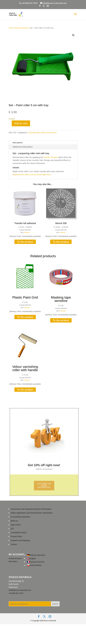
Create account (15, 558)
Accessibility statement (20, 517)
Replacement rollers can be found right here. (32, 174)
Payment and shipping (20, 540)
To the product (25, 242)
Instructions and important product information (31, 509)
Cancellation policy (18, 532)
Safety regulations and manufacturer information (32, 513)
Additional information (23, 147)
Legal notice (16, 525)
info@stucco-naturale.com (20, 590)
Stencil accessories (22, 28)
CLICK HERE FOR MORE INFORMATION (44, 485)
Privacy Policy (16, 536)
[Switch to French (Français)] (36, 562)
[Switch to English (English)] (36, 559)
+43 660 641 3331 (30, 3)
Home (11, 28)
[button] (73, 35)
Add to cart (21, 123)
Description (18, 143)
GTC (12, 529)
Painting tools (34, 132)
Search (55, 604)
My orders (13, 561)
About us (14, 521)
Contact (14, 544)
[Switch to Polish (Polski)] (36, 565)
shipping (27, 232)
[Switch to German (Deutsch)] (36, 555)
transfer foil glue (51, 157)
